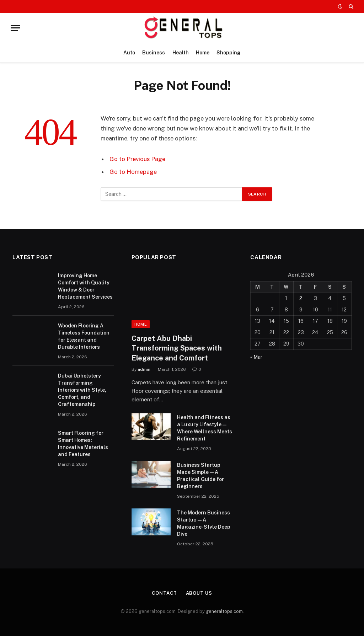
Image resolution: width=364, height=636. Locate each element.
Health (181, 53)
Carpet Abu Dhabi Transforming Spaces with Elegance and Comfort (177, 348)
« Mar (256, 357)
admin (144, 369)
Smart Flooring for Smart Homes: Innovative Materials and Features (83, 444)
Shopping (229, 53)
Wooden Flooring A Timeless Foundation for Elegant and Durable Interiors (84, 336)
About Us (199, 593)
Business (154, 53)
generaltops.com (224, 611)
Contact (164, 593)
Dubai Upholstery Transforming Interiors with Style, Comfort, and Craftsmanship (82, 390)
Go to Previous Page (137, 159)
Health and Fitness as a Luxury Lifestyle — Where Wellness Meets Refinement (205, 428)
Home (203, 53)
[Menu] (15, 28)
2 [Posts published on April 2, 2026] (301, 298)
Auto (129, 53)
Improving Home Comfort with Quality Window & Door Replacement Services (85, 286)
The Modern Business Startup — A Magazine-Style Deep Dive (204, 523)
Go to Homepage (133, 172)
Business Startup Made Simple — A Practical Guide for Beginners (200, 476)
